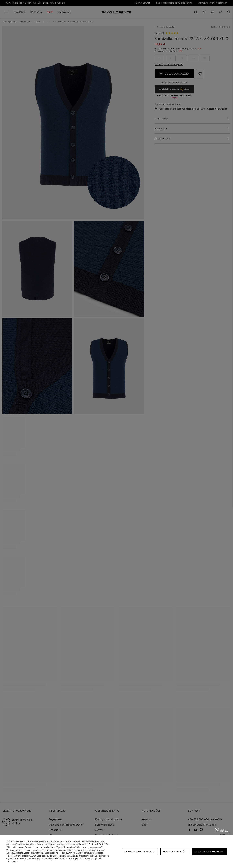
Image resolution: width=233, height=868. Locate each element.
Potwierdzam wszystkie (209, 852)
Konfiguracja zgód (175, 852)
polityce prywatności (94, 847)
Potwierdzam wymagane (140, 852)
